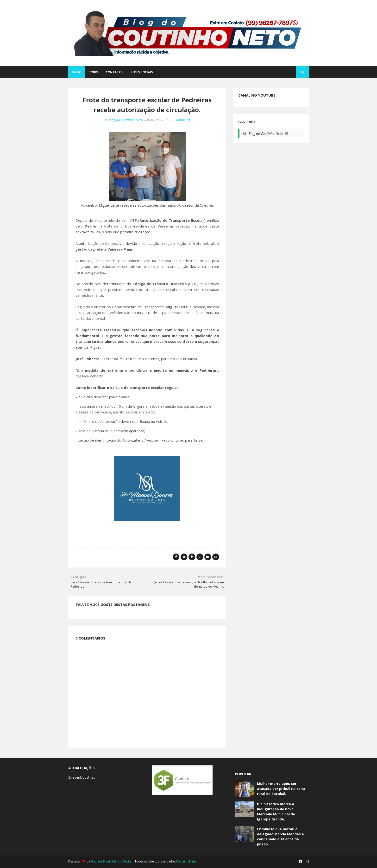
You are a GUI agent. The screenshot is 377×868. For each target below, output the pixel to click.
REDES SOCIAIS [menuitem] (142, 72)
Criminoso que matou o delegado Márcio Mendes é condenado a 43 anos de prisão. (280, 837)
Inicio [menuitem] (77, 72)
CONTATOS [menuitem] (115, 72)
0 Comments (181, 120)
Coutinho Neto (186, 861)
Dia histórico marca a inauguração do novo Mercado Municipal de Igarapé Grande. (276, 812)
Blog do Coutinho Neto (126, 120)
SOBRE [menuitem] (94, 72)
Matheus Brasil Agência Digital (111, 861)
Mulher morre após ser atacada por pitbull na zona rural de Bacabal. (281, 789)
